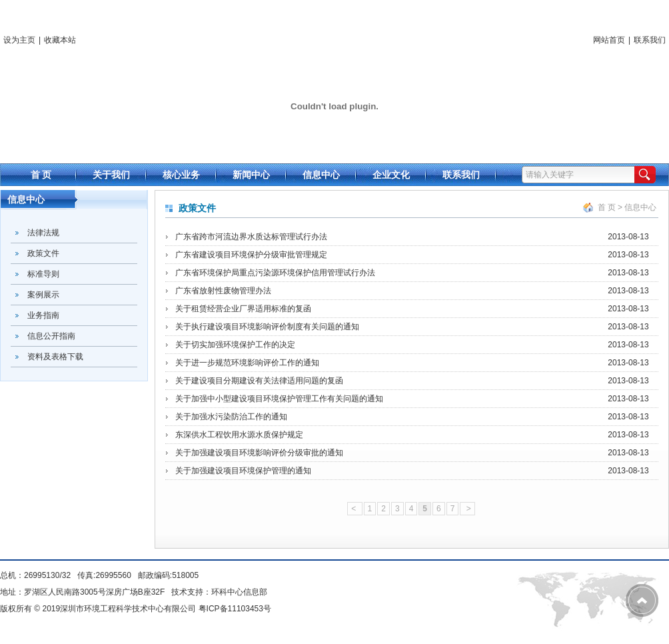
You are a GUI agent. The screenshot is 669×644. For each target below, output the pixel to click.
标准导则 (43, 274)
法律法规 (43, 233)
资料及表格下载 (55, 357)
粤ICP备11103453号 (235, 609)
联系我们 (650, 40)
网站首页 (609, 40)
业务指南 (43, 315)
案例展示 (43, 295)
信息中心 (640, 207)
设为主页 (19, 40)
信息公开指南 (51, 336)
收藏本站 (60, 40)
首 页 (607, 207)
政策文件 (43, 253)
